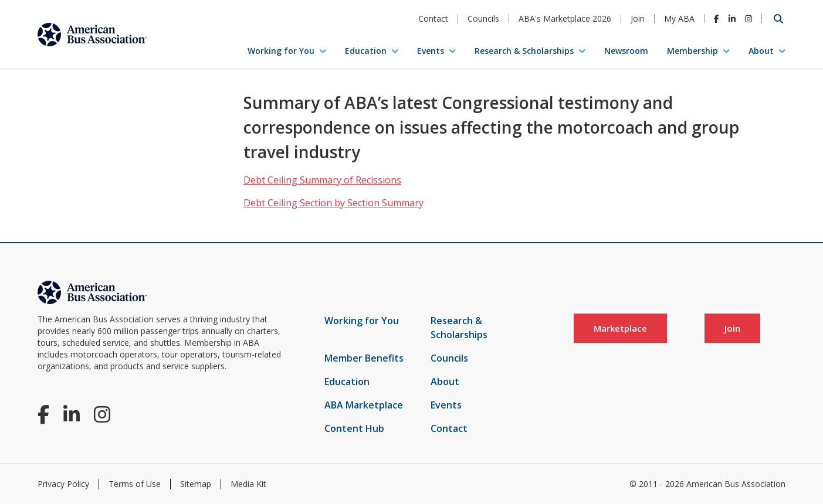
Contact (433, 18)
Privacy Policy (63, 484)
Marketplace (620, 328)
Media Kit (248, 484)
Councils (483, 18)
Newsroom (626, 51)
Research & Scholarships (524, 51)
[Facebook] (717, 18)
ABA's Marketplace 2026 (565, 18)
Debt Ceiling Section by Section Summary (333, 203)
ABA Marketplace (364, 405)
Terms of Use (135, 484)
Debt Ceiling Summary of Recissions (322, 180)
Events (431, 51)
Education (366, 51)
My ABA (679, 18)
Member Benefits (364, 358)
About (761, 51)
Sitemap (196, 484)
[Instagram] (749, 18)
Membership (692, 51)
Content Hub (354, 428)
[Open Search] (778, 19)
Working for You (281, 51)
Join (638, 18)
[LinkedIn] (732, 18)
